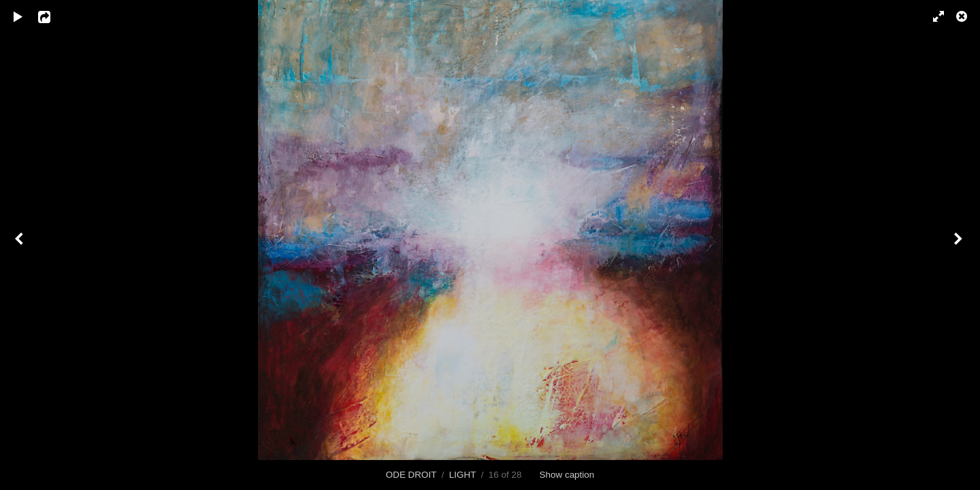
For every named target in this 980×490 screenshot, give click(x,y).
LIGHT (462, 475)
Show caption (567, 475)
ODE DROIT (411, 475)
